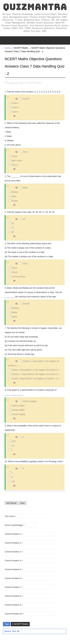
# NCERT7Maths (20, 624)
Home (8, 48)
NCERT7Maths (21, 48)
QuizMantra (35, 7)
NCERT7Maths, (34, 83)
